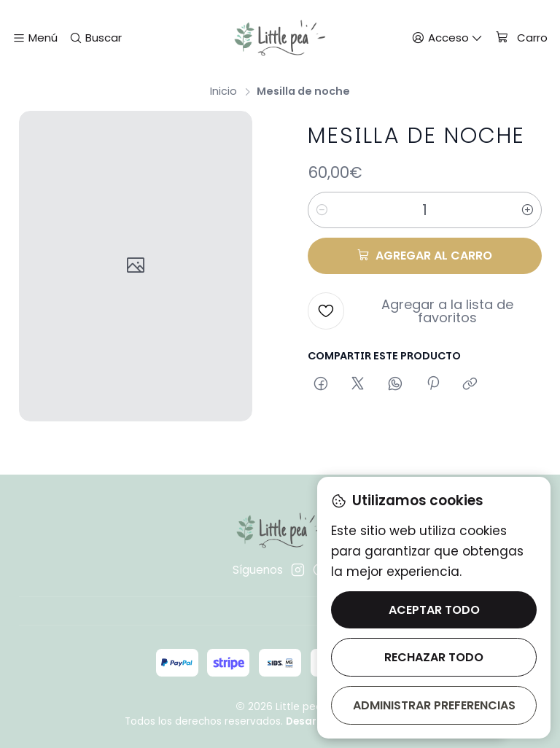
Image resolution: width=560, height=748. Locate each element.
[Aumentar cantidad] (528, 209)
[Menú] (35, 38)
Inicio (223, 90)
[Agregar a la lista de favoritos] (424, 311)
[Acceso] (448, 38)
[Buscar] (95, 38)
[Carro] (521, 38)
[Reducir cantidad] (322, 209)
